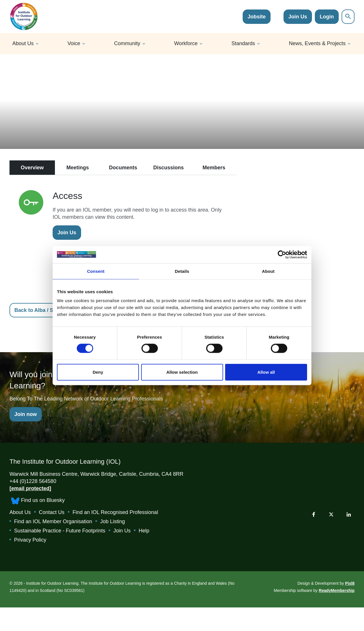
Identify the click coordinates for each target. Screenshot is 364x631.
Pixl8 (350, 583)
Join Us (298, 17)
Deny (98, 372)
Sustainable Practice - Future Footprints (60, 531)
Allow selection (182, 372)
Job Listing (112, 521)
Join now (26, 414)
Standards (243, 43)
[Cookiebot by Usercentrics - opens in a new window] (282, 254)
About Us (23, 43)
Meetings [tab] (78, 168)
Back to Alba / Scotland (43, 310)
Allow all (266, 372)
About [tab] (268, 271)
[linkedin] (349, 514)
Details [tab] (182, 271)
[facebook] (314, 514)
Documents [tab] (123, 168)
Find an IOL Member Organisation (53, 521)
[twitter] (331, 514)
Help (144, 531)
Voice (74, 43)
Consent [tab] (96, 271)
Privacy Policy (30, 540)
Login (327, 17)
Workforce (186, 43)
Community (127, 43)
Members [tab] (214, 168)
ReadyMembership (337, 590)
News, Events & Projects (317, 43)
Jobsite (257, 17)
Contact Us (52, 512)
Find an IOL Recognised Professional (115, 512)
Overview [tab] (32, 168)
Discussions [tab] (168, 168)
